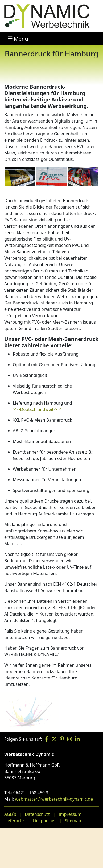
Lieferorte (14, 821)
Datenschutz (37, 814)
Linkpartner (44, 821)
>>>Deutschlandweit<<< (37, 409)
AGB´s (10, 814)
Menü (18, 39)
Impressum (70, 814)
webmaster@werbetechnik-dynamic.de (54, 799)
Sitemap (73, 821)
